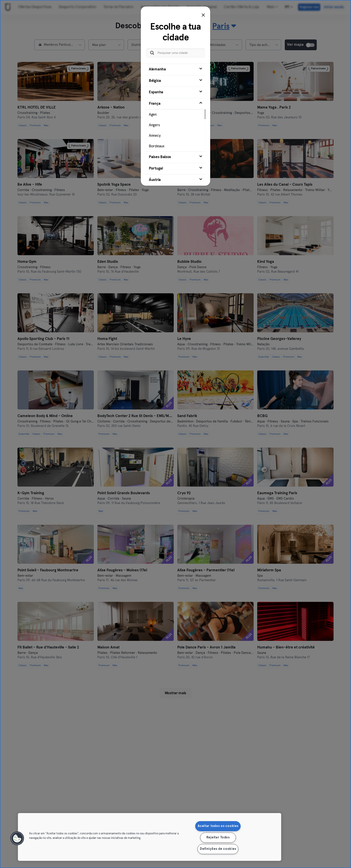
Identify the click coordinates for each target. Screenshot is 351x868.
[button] (17, 838)
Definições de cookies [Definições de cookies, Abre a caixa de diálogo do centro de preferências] (218, 849)
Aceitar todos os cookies (218, 826)
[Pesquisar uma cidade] (175, 53)
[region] (150, 837)
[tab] (175, 70)
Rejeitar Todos (218, 838)
